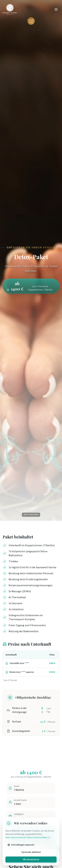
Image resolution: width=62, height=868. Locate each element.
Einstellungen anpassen (21, 845)
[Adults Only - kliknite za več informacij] (31, 21)
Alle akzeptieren (31, 860)
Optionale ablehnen (31, 852)
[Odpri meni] (56, 9)
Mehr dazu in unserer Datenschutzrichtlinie (28, 838)
